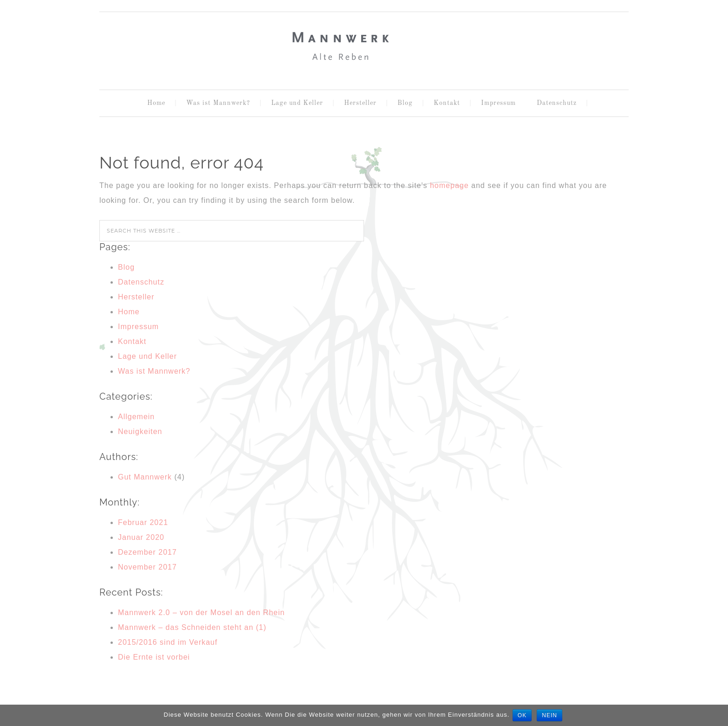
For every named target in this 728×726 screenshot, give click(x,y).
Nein (551, 715)
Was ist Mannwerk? (154, 371)
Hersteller (136, 297)
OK (523, 715)
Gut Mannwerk (145, 477)
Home (129, 312)
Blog (126, 267)
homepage (449, 185)
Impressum (138, 327)
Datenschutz (141, 282)
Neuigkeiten (140, 431)
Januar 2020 (141, 537)
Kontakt (132, 341)
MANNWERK (364, 47)
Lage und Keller (147, 356)
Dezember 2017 (147, 552)
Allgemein (136, 417)
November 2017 (147, 567)
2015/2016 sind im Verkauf (168, 642)
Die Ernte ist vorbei (154, 657)
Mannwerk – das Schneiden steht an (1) (192, 627)
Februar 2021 (143, 522)
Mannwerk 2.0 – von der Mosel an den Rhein (201, 613)
